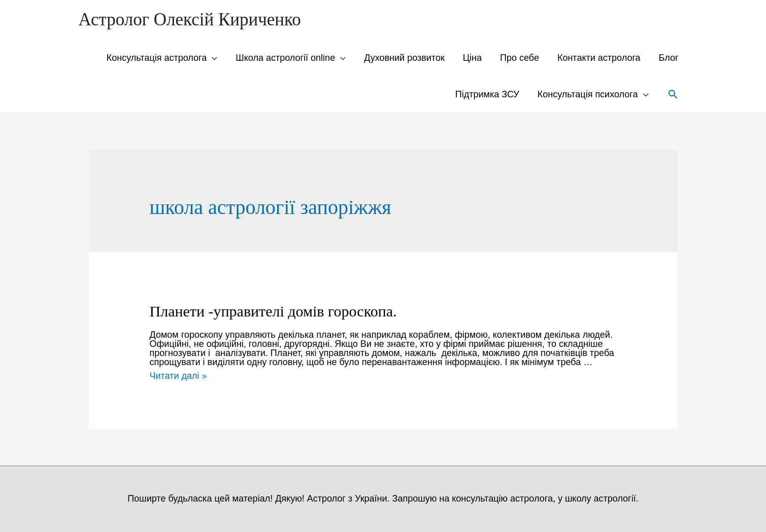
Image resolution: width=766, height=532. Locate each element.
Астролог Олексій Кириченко (190, 20)
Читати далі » (178, 376)
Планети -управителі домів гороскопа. (273, 311)
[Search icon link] (673, 94)
